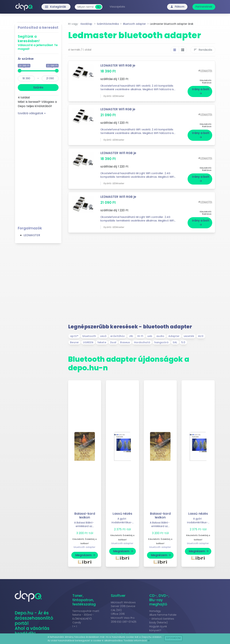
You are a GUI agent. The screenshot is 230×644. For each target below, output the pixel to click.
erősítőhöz (118, 336)
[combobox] (86, 7)
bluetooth (89, 336)
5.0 (183, 342)
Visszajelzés (118, 7)
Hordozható (142, 342)
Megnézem (85, 555)
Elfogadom (173, 638)
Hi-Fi (140, 336)
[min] (26, 78)
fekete (102, 342)
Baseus (125, 342)
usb (150, 336)
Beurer (74, 342)
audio (160, 336)
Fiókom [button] (177, 7)
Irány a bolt (201, 91)
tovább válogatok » (32, 113)
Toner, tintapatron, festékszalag (84, 600)
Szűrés (38, 87)
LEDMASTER (32, 235)
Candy (77, 622)
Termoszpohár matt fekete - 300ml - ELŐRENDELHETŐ (86, 615)
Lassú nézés (122, 514)
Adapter (174, 336)
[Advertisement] (38, 169)
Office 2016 (118, 614)
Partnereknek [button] (204, 7)
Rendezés (203, 50)
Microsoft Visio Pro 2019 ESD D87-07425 (124, 620)
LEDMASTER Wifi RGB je (118, 65)
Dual (113, 342)
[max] (50, 78)
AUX (201, 336)
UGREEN (88, 342)
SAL (175, 342)
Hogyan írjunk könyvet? (158, 628)
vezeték (189, 336)
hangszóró (162, 342)
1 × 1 (75, 626)
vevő (103, 336)
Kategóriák (49, 7)
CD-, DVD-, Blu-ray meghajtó (159, 600)
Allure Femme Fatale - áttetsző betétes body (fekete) (163, 619)
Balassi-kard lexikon (85, 516)
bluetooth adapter (85, 547)
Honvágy (155, 611)
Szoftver (118, 596)
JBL (131, 336)
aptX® (74, 336)
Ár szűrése (26, 59)
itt (149, 641)
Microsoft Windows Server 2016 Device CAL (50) (123, 606)
